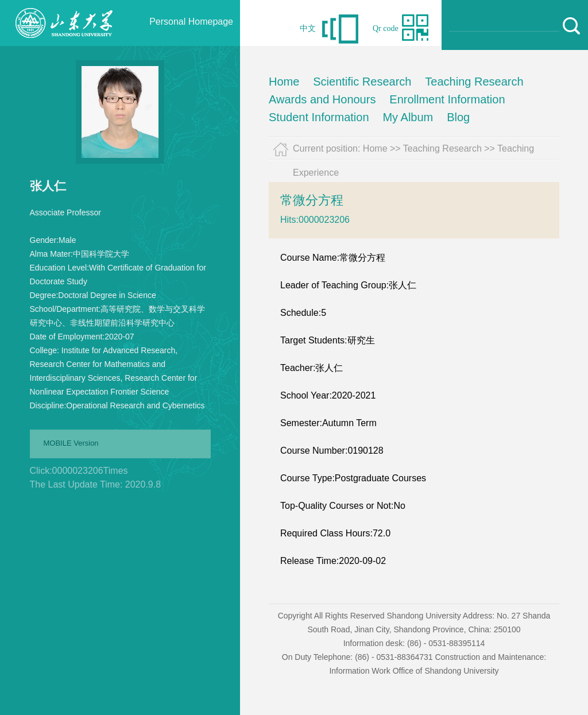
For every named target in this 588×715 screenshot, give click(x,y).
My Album (408, 117)
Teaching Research (474, 82)
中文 (308, 28)
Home (284, 82)
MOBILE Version (71, 443)
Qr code (386, 28)
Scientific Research (362, 82)
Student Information (319, 117)
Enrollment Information (447, 99)
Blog (458, 117)
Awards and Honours (322, 99)
